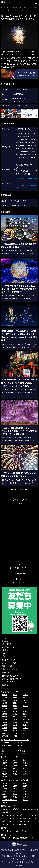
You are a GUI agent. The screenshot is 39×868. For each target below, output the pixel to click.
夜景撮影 (5, 812)
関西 (4, 751)
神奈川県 (26, 703)
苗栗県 (15, 771)
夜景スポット (7, 809)
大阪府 (5, 717)
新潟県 (25, 706)
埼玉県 (5, 706)
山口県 (15, 725)
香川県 (5, 728)
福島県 (5, 700)
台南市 (15, 766)
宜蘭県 (25, 771)
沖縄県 (15, 736)
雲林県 (15, 791)
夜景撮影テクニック (27, 838)
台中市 (5, 766)
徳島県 (25, 725)
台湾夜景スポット (29, 821)
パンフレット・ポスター (10, 669)
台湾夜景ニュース (8, 824)
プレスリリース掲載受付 (10, 663)
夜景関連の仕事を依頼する (11, 676)
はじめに (5, 641)
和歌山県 (26, 720)
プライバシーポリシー (9, 656)
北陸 (4, 748)
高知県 (25, 728)
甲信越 (20, 745)
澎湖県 (15, 774)
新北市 (15, 760)
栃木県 (25, 700)
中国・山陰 (22, 751)
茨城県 (15, 700)
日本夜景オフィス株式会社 (20, 856)
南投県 (5, 771)
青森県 (15, 695)
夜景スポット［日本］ (11, 692)
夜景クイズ (14, 812)
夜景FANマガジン (10, 806)
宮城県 (5, 697)
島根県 (15, 722)
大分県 (15, 733)
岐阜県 (5, 714)
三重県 (25, 714)
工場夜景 (16, 809)
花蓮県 (5, 774)
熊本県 (5, 733)
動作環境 (5, 685)
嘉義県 (25, 791)
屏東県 (5, 768)
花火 (20, 812)
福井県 (15, 711)
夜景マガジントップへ (19, 489)
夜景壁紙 (16, 838)
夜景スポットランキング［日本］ (16, 740)
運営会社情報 (7, 644)
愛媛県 (15, 728)
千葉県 (15, 706)
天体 (36, 818)
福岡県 (5, 730)
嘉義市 (5, 802)
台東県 (15, 768)
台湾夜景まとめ (21, 824)
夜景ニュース (25, 809)
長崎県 (25, 730)
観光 (4, 821)
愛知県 (25, 711)
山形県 (25, 697)
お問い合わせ (7, 672)
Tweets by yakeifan (20, 574)
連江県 (5, 777)
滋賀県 (5, 720)
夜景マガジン (7, 838)
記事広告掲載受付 (8, 666)
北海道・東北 (7, 743)
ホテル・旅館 (17, 821)
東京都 (15, 703)
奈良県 (15, 720)
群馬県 (5, 703)
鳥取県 (5, 722)
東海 (19, 748)
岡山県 (25, 722)
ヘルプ (4, 653)
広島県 (5, 725)
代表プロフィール (8, 647)
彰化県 (25, 768)
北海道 (5, 695)
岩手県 (25, 695)
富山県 (25, 708)
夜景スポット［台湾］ (11, 757)
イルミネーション (30, 815)
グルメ (9, 821)
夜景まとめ (34, 809)
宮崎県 (25, 733)
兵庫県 (25, 717)
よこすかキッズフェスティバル (23, 105)
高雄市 (25, 766)
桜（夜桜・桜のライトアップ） (13, 815)
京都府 (15, 717)
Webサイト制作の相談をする (12, 679)
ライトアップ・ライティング (12, 818)
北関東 (20, 743)
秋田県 (15, 697)
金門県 (25, 774)
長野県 (15, 708)
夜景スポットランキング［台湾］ (16, 780)
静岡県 (15, 714)
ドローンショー (28, 818)
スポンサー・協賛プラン (10, 660)
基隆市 (5, 763)
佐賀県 (15, 730)
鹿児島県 (5, 736)
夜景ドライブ (25, 831)
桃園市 (25, 760)
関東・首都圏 (7, 745)
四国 (4, 754)
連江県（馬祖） (7, 800)
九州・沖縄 (22, 754)
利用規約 (5, 650)
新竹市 (15, 763)
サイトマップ (7, 688)
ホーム (4, 638)
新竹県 (25, 763)
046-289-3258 (24, 850)
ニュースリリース (8, 682)
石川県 (5, 711)
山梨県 (5, 708)
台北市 (5, 760)
